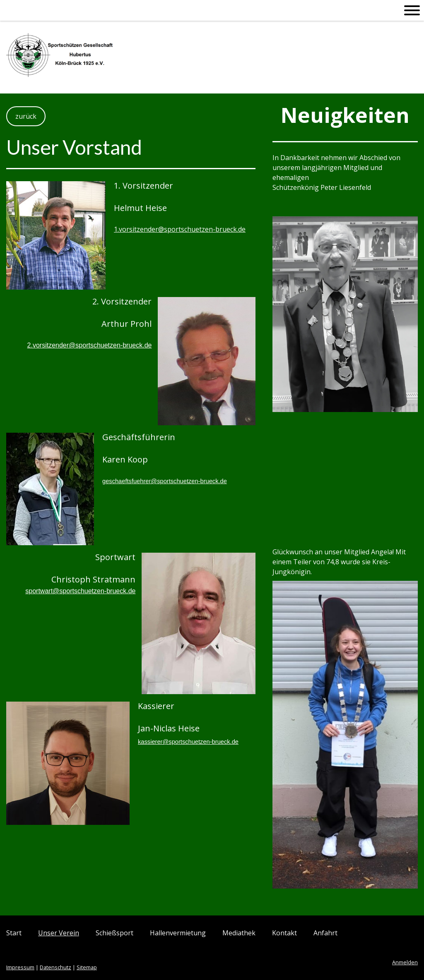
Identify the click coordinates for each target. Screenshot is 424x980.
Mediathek (239, 933)
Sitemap (87, 967)
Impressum (20, 967)
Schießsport (114, 933)
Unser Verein (59, 933)
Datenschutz (55, 967)
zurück (26, 116)
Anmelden (405, 962)
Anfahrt (325, 933)
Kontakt (284, 933)
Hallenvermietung (178, 933)
